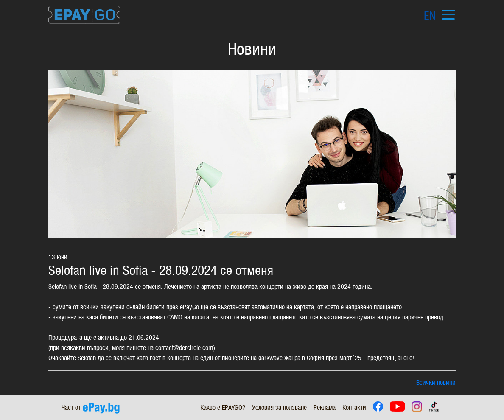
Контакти (354, 407)
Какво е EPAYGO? (223, 407)
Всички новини (436, 382)
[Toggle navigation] (448, 15)
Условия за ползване (279, 407)
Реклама (325, 407)
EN (430, 16)
